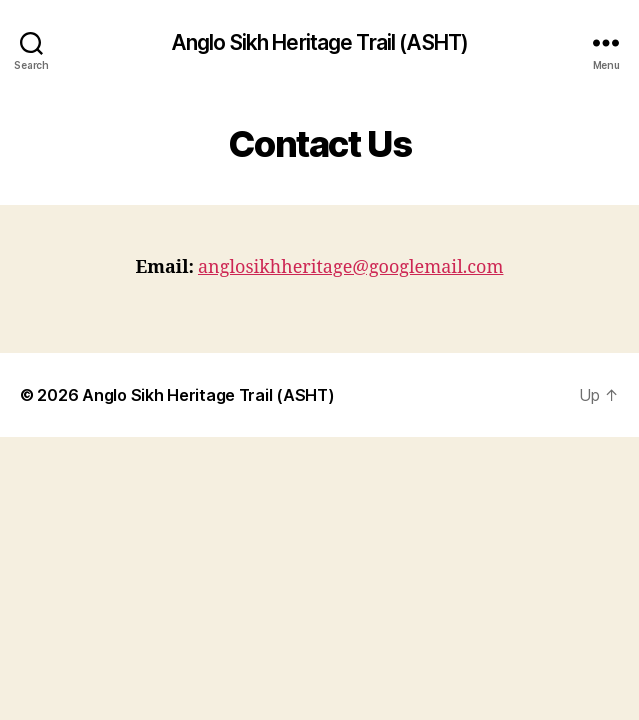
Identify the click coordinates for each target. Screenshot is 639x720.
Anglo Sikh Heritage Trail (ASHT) (319, 42)
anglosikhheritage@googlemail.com (350, 267)
